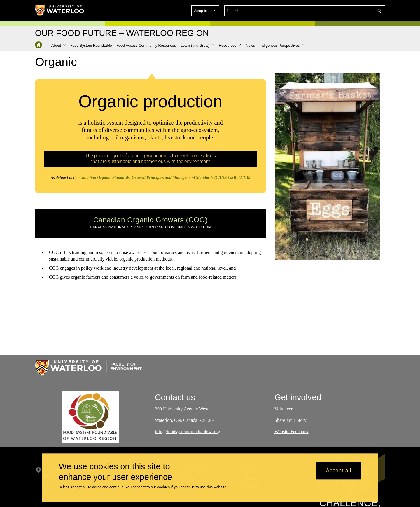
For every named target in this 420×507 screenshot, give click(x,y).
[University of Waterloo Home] (60, 11)
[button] (337, 11)
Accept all (338, 471)
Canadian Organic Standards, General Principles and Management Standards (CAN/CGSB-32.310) (165, 177)
